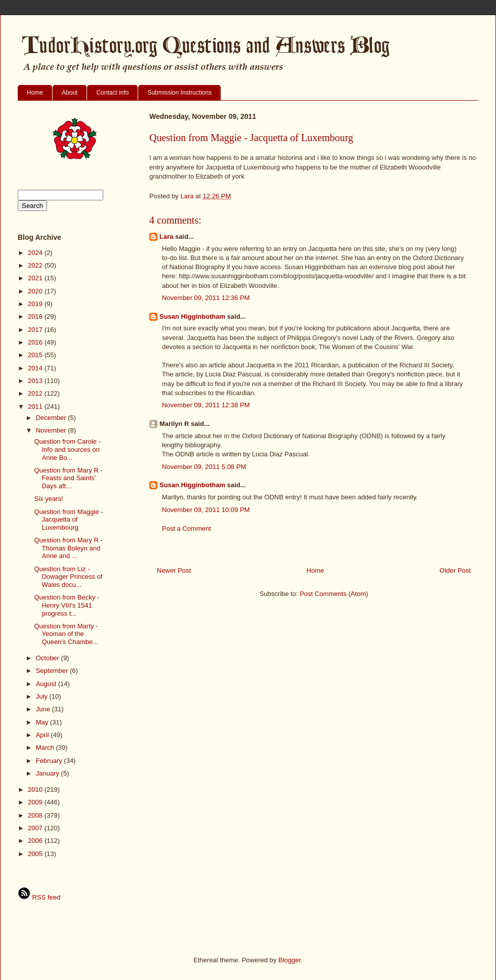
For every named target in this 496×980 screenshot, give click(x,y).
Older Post (455, 570)
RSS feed (39, 897)
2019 (36, 304)
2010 (36, 790)
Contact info (112, 93)
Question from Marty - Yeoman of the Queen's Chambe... (66, 634)
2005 (36, 854)
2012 (36, 393)
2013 (36, 381)
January (49, 773)
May (43, 722)
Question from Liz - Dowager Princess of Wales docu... (68, 577)
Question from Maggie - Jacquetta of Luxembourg (68, 520)
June (44, 709)
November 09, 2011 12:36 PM (206, 298)
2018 (36, 316)
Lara (166, 237)
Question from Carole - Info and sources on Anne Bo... (67, 449)
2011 (36, 407)
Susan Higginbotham (192, 316)
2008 (36, 815)
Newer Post (174, 570)
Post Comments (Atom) (334, 594)
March (46, 748)
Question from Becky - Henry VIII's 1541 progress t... (67, 605)
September (53, 671)
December (52, 418)
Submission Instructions (179, 93)
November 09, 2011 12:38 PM (206, 405)
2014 (36, 368)
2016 (36, 342)
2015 (36, 355)
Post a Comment (187, 528)
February (50, 761)
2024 (36, 253)
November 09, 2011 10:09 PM (206, 510)
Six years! (48, 499)
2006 (36, 841)
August (47, 684)
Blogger (290, 960)
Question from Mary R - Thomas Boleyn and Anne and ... (68, 548)
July (43, 696)
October (49, 658)
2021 (36, 278)
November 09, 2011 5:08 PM (204, 467)
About (70, 93)
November (52, 430)
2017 (36, 330)
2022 (36, 265)
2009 (36, 802)
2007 (36, 828)
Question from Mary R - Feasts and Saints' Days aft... (68, 478)
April (44, 735)
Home (35, 93)
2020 (36, 291)
